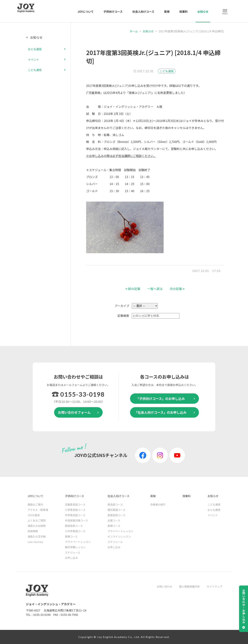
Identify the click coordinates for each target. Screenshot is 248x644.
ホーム (134, 31)
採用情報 (33, 531)
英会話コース (115, 504)
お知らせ (203, 12)
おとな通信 (35, 49)
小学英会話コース (75, 510)
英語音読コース (74, 526)
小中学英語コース (75, 531)
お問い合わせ (164, 586)
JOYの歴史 (34, 515)
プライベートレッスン (78, 542)
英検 (167, 12)
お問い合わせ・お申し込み (244, 606)
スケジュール (73, 552)
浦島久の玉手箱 (37, 536)
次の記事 (177, 289)
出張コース (114, 520)
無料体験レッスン (75, 547)
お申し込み (71, 558)
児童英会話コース (75, 504)
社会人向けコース (143, 12)
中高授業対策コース (76, 520)
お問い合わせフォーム (74, 412)
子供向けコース (113, 12)
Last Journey (35, 542)
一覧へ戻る (155, 289)
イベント (33, 60)
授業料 (183, 12)
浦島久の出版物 (37, 526)
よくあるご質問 (37, 520)
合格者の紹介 (158, 504)
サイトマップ (214, 586)
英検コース (71, 536)
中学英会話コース (75, 515)
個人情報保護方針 (189, 586)
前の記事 (133, 289)
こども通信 (167, 71)
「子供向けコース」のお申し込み (160, 398)
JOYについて (86, 12)
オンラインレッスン (119, 536)
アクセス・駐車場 (38, 510)
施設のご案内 (35, 504)
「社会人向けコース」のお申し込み (160, 412)
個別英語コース (116, 510)
